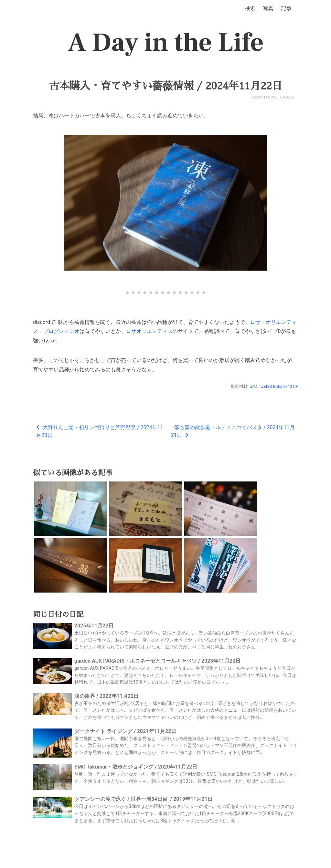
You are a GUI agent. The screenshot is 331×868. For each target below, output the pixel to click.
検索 (250, 8)
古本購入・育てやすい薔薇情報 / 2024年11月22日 (165, 86)
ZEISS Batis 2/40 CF (280, 386)
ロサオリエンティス (149, 331)
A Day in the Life (166, 43)
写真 (268, 8)
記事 (286, 8)
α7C (253, 386)
